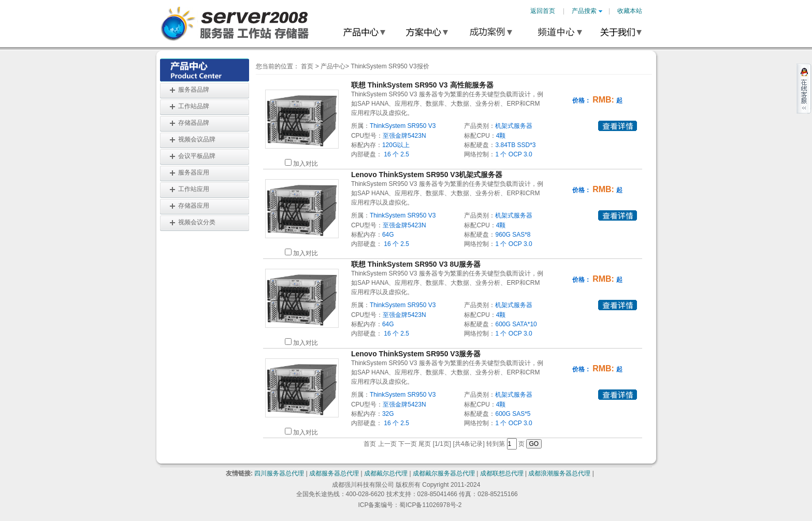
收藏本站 (630, 11)
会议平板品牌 (197, 156)
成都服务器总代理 (334, 473)
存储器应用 (194, 206)
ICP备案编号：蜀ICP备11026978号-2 (410, 505)
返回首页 (543, 11)
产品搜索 (587, 11)
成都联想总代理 (502, 473)
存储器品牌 (194, 123)
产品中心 (333, 66)
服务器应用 (194, 172)
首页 (307, 66)
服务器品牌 (194, 90)
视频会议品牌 (197, 139)
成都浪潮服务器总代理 (559, 473)
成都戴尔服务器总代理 (444, 473)
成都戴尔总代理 (386, 473)
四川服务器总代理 (279, 473)
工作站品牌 (194, 106)
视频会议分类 (197, 222)
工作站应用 (194, 189)
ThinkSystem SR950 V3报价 (390, 66)
